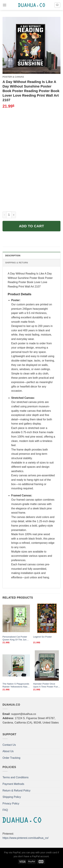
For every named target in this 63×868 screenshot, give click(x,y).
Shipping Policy (12, 797)
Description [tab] (13, 256)
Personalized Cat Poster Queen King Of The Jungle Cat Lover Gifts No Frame (16, 638)
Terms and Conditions (16, 777)
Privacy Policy (11, 804)
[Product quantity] (9, 215)
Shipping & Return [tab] (17, 263)
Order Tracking (11, 758)
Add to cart (32, 226)
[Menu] (5, 5)
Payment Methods (13, 784)
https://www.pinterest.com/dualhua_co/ (26, 838)
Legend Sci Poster (42, 637)
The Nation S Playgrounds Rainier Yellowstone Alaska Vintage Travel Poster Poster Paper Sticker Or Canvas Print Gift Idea (16, 685)
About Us (8, 751)
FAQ (5, 810)
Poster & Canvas (13, 77)
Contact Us (9, 745)
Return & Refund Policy (16, 791)
